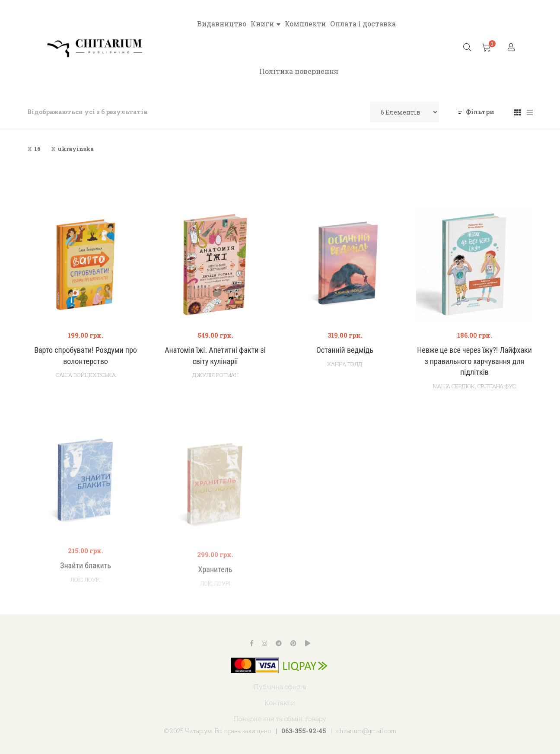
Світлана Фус (497, 386)
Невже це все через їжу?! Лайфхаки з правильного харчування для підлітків (474, 361)
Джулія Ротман (215, 375)
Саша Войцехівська (86, 375)
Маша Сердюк (454, 386)
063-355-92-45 (304, 731)
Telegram (279, 643)
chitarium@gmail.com (366, 731)
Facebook (252, 643)
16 (37, 149)
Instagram (264, 643)
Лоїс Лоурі (86, 605)
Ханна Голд (345, 364)
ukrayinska (76, 149)
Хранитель (215, 596)
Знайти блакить (86, 591)
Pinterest (293, 643)
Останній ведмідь (345, 350)
